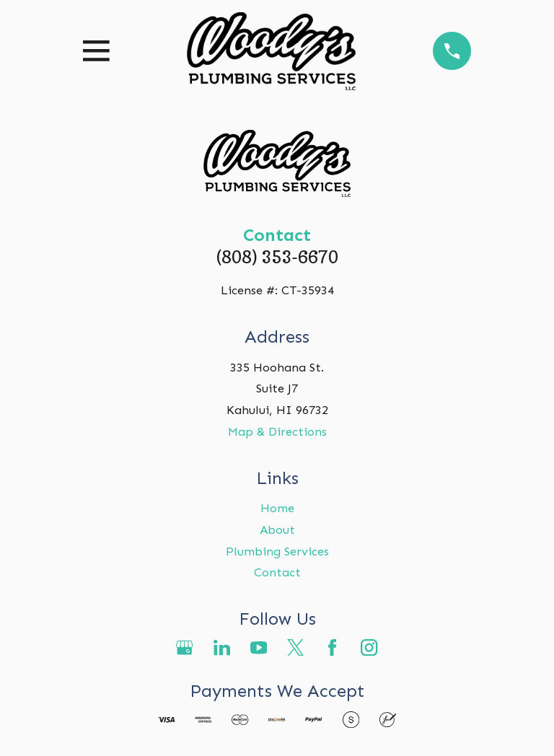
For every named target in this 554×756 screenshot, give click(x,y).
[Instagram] (369, 647)
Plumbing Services (277, 551)
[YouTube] (259, 647)
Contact (277, 572)
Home (277, 508)
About (277, 529)
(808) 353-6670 (277, 257)
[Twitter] (295, 647)
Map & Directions (277, 431)
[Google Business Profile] (184, 647)
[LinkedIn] (222, 647)
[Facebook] (332, 647)
